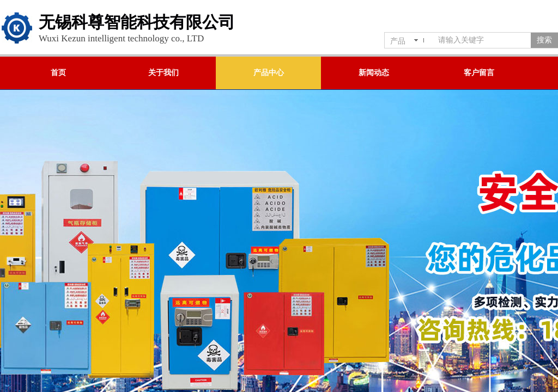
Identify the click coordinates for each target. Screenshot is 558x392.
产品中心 (269, 73)
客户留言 (479, 73)
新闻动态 (374, 73)
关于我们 (163, 73)
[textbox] (482, 40)
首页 (58, 73)
